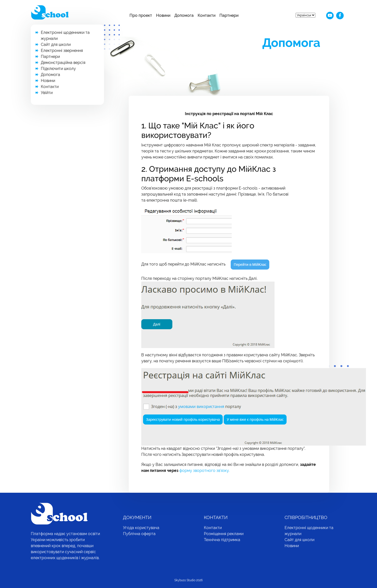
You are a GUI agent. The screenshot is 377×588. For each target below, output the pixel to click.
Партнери (229, 15)
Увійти (47, 93)
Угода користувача (141, 528)
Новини (163, 15)
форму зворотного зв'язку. (204, 471)
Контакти (207, 15)
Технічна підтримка (222, 540)
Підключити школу (58, 69)
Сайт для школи (56, 45)
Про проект (141, 15)
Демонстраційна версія (63, 63)
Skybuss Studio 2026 (188, 580)
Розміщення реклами (224, 534)
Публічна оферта (139, 534)
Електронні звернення (62, 51)
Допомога (184, 15)
